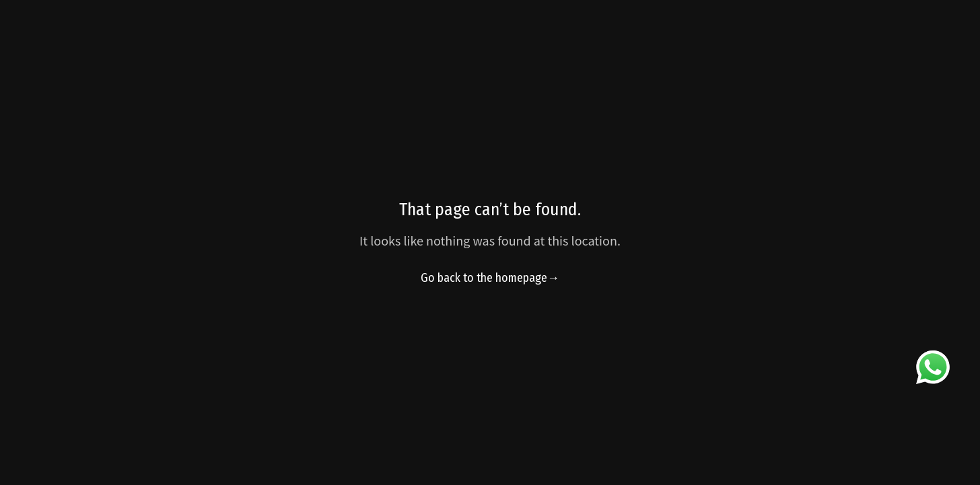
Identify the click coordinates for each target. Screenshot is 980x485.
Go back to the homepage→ (490, 278)
